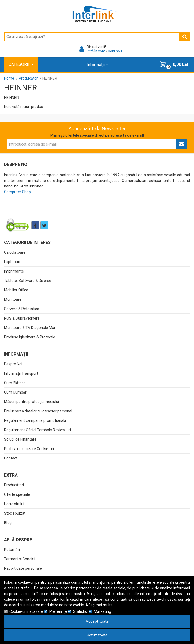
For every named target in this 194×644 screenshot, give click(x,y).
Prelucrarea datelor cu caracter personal (38, 411)
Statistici (80, 611)
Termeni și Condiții (20, 559)
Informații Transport (21, 373)
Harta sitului (14, 504)
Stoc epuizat (15, 513)
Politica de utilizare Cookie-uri (29, 449)
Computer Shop (17, 192)
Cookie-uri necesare (26, 611)
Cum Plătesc (15, 383)
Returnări (12, 550)
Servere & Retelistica (22, 309)
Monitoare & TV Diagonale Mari (30, 328)
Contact (11, 458)
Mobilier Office (16, 290)
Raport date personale (23, 568)
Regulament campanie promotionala (35, 420)
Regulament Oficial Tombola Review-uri (37, 430)
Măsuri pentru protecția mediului (32, 402)
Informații (97, 65)
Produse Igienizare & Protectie (30, 337)
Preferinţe (58, 611)
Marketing (103, 611)
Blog (8, 523)
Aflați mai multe (99, 605)
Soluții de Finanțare (20, 439)
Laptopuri (12, 262)
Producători (14, 485)
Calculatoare (15, 252)
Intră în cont (96, 51)
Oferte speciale (17, 494)
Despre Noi (13, 364)
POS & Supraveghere (22, 318)
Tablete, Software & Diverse (28, 281)
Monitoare (13, 299)
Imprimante (14, 271)
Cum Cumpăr (15, 392)
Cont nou (115, 51)
